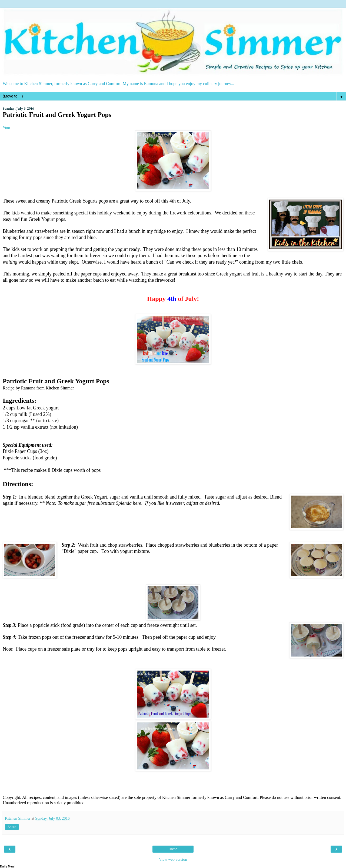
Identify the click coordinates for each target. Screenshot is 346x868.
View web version (173, 859)
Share (12, 827)
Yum (6, 128)
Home (173, 849)
